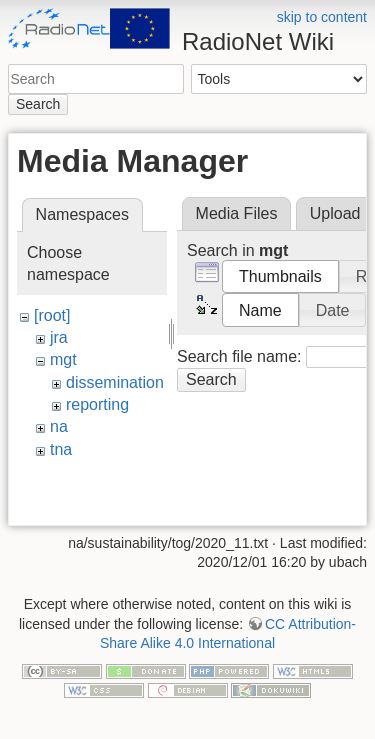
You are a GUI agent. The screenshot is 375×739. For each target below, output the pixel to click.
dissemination (115, 382)
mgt (63, 359)
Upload (335, 213)
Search (38, 104)
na (59, 426)
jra (59, 337)
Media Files (237, 213)
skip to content (322, 17)
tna (61, 449)
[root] (52, 315)
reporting (97, 404)
